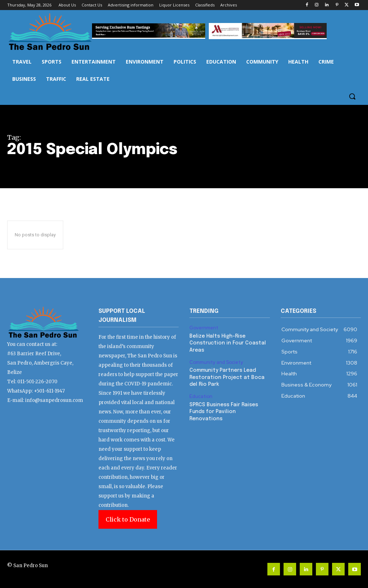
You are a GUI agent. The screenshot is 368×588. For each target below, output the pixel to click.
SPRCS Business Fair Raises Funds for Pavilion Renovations (224, 412)
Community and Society (216, 362)
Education (201, 397)
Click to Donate (128, 519)
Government (204, 328)
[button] (352, 96)
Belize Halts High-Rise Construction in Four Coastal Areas (228, 343)
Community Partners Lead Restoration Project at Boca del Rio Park (227, 377)
